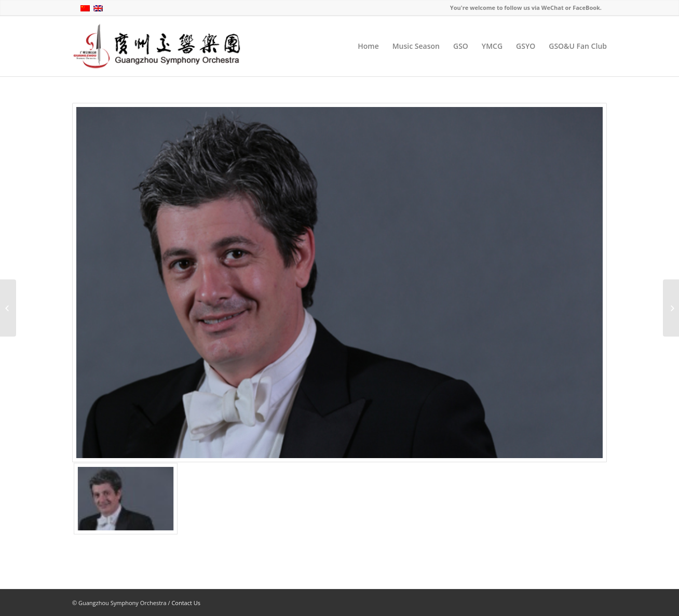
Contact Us (186, 603)
